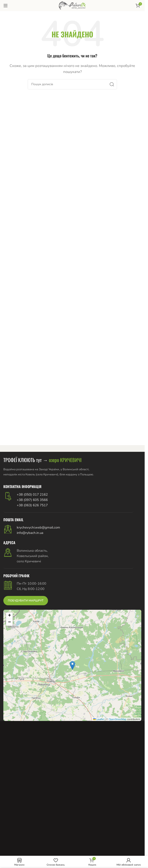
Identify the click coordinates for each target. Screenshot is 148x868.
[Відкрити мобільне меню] (6, 6)
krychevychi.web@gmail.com (38, 527)
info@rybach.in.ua (30, 533)
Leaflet (99, 719)
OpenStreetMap (118, 719)
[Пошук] (72, 84)
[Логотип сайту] (72, 5)
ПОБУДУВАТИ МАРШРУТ (26, 601)
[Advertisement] (74, 832)
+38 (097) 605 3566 (32, 500)
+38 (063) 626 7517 (32, 505)
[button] (72, 665)
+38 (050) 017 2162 (32, 495)
